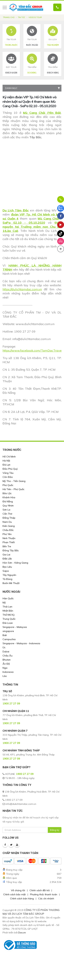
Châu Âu (8, 656)
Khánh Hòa (9, 497)
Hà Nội (6, 461)
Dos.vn (22, 933)
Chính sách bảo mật (14, 894)
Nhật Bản (8, 611)
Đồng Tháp (9, 518)
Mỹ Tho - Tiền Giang (14, 481)
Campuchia (9, 639)
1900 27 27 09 (25, 774)
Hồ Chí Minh (9, 457)
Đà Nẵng (8, 501)
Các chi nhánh (46, 899)
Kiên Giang (9, 526)
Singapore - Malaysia (15, 627)
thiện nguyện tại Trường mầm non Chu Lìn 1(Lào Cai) (32, 227)
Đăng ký (55, 830)
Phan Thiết (9, 542)
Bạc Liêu (7, 567)
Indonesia (8, 672)
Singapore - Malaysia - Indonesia (21, 643)
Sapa (6, 571)
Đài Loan (8, 623)
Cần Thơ (7, 514)
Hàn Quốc (8, 598)
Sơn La (6, 510)
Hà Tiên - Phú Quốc (13, 489)
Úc (4, 647)
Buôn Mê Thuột (11, 583)
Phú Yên (7, 534)
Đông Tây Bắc (11, 550)
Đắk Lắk (7, 559)
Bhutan (7, 660)
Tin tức (22, 17)
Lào (5, 676)
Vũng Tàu (8, 473)
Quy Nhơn (8, 506)
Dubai (6, 652)
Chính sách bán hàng (22, 899)
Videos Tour (35, 17)
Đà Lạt (6, 465)
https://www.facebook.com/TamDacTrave (32, 351)
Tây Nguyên (9, 575)
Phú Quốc (8, 485)
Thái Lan (7, 607)
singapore (8, 631)
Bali (5, 635)
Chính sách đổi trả (40, 890)
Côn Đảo (8, 477)
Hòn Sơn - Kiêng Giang (15, 563)
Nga (5, 668)
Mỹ (4, 603)
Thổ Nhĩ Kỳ (9, 615)
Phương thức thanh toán (44, 894)
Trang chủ (9, 17)
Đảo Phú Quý (10, 469)
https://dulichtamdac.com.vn (22, 289)
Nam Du (7, 522)
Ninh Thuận (9, 538)
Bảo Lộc (7, 493)
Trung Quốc (9, 619)
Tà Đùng (7, 579)
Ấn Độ (6, 664)
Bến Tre (7, 546)
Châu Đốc (8, 530)
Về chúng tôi (18, 890)
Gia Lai (6, 555)
